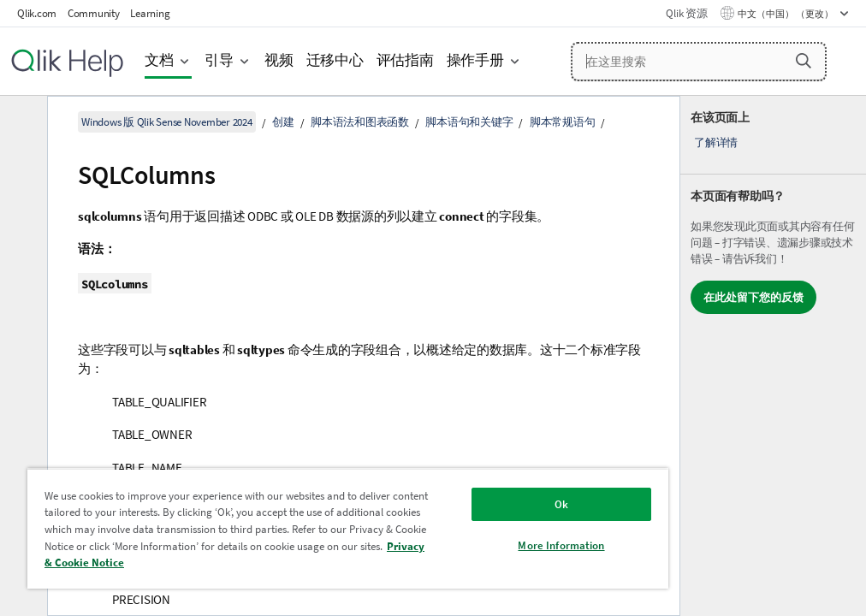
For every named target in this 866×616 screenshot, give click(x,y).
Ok (561, 504)
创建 (283, 122)
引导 (219, 60)
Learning (150, 13)
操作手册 (475, 60)
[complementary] (773, 356)
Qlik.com (37, 13)
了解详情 (716, 142)
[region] (348, 528)
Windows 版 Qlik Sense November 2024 (167, 122)
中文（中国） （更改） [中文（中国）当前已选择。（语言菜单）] (786, 14)
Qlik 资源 (686, 13)
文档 (159, 60)
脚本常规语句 (563, 122)
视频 (279, 60)
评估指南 (405, 60)
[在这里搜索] (699, 62)
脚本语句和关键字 (469, 122)
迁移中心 (335, 60)
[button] (804, 61)
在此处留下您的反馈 (753, 297)
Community (94, 13)
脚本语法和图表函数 (360, 122)
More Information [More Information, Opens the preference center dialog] (561, 545)
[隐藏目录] (21, 122)
